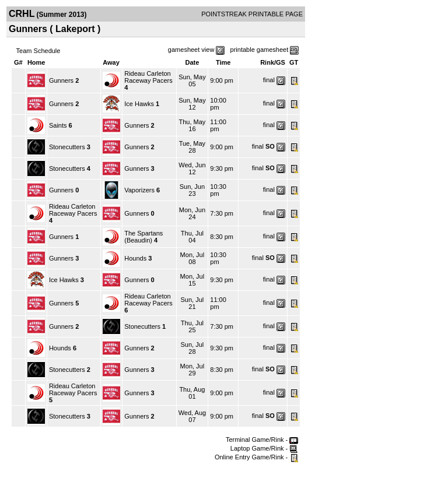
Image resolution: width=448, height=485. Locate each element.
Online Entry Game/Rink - (256, 457)
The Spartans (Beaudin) (143, 237)
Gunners (61, 80)
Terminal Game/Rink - (262, 440)
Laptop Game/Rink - (265, 448)
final (269, 80)
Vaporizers (139, 190)
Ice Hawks (139, 104)
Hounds (135, 258)
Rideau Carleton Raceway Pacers (148, 77)
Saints (58, 125)
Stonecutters (67, 147)
